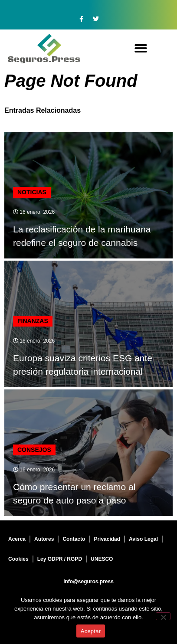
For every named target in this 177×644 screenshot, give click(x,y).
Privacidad (107, 539)
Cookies (18, 559)
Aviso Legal (143, 539)
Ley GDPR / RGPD (60, 559)
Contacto (74, 539)
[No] (163, 616)
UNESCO (102, 559)
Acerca (17, 539)
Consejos (34, 450)
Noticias (32, 192)
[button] (141, 49)
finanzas (33, 321)
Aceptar (91, 631)
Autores (44, 539)
